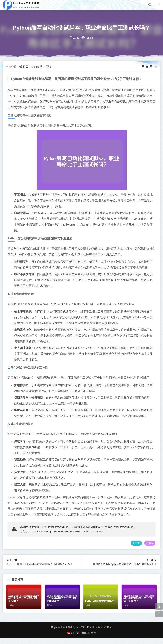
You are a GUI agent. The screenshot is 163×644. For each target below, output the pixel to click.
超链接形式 (95, 532)
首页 (26, 66)
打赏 (135, 549)
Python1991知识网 (124, 532)
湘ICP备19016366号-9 (82, 639)
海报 (149, 549)
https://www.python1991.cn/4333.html (57, 537)
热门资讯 (37, 66)
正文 (50, 66)
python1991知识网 (59, 532)
